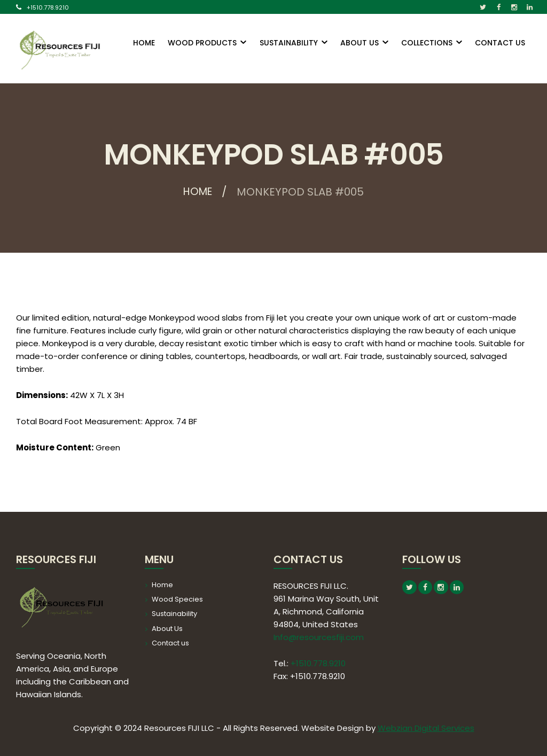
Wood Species (177, 599)
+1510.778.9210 (48, 7)
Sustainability (174, 614)
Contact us (170, 643)
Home (198, 192)
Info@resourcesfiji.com (319, 637)
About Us (167, 629)
